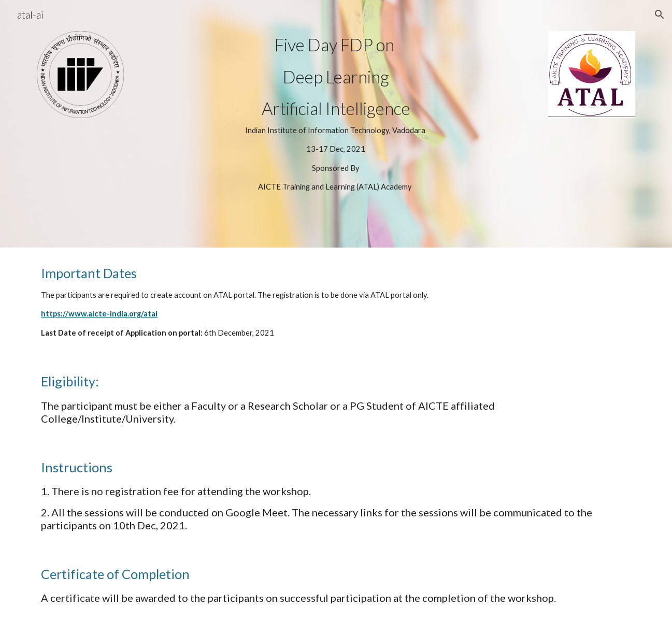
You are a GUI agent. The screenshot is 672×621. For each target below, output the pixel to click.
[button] (660, 15)
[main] (336, 124)
